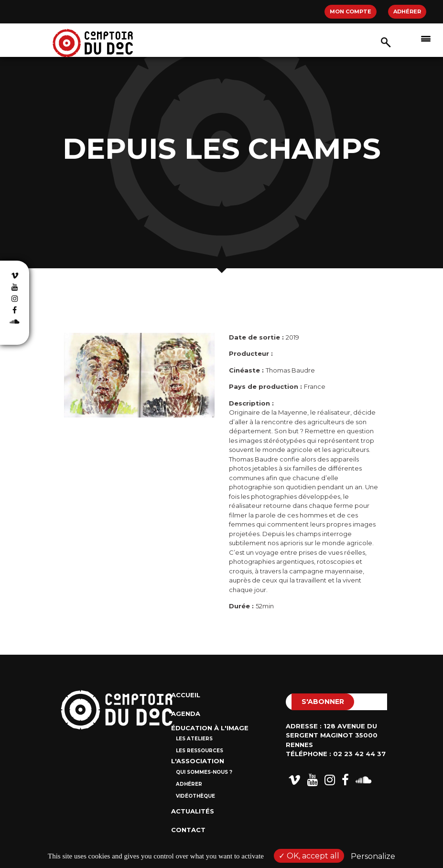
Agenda (186, 714)
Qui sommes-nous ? (204, 772)
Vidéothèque (195, 796)
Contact (188, 830)
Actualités (193, 811)
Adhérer (407, 11)
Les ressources (200, 751)
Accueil (186, 695)
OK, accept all (309, 856)
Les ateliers (194, 739)
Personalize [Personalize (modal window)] (373, 856)
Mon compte (351, 11)
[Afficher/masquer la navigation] (426, 38)
